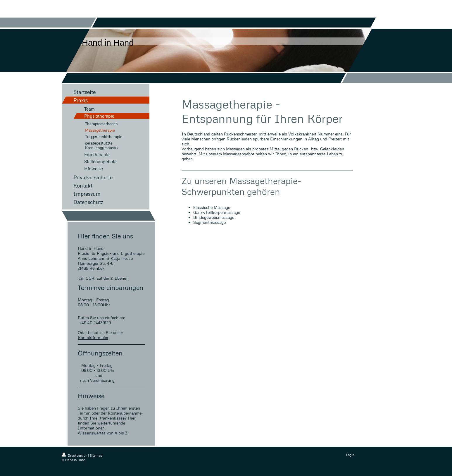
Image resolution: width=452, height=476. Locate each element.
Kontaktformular (93, 337)
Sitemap (96, 455)
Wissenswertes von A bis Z (103, 433)
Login (350, 455)
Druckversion (75, 455)
